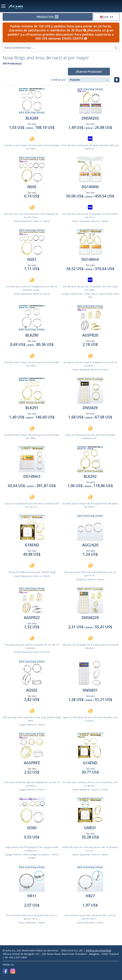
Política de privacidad (99, 950)
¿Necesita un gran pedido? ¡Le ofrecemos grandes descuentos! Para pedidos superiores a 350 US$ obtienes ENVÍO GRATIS (61, 34)
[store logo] (28, 7)
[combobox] (61, 48)
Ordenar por (59, 80)
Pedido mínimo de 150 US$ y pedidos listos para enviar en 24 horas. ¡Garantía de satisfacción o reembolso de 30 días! (60, 28)
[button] (106, 17)
